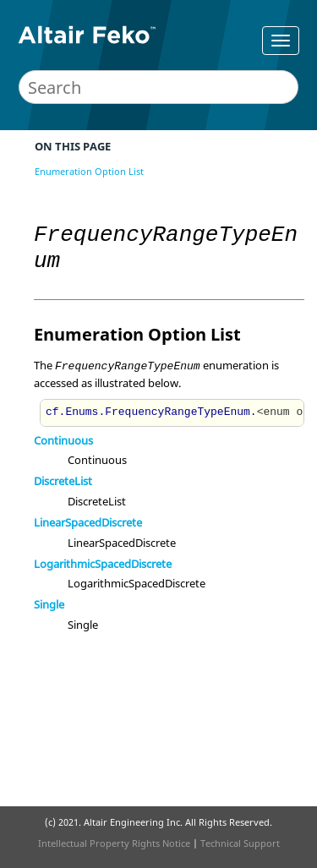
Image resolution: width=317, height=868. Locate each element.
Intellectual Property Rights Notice (114, 843)
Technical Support (240, 843)
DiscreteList (63, 481)
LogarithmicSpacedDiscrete (103, 564)
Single (49, 604)
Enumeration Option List (89, 171)
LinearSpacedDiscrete (88, 522)
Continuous (63, 440)
